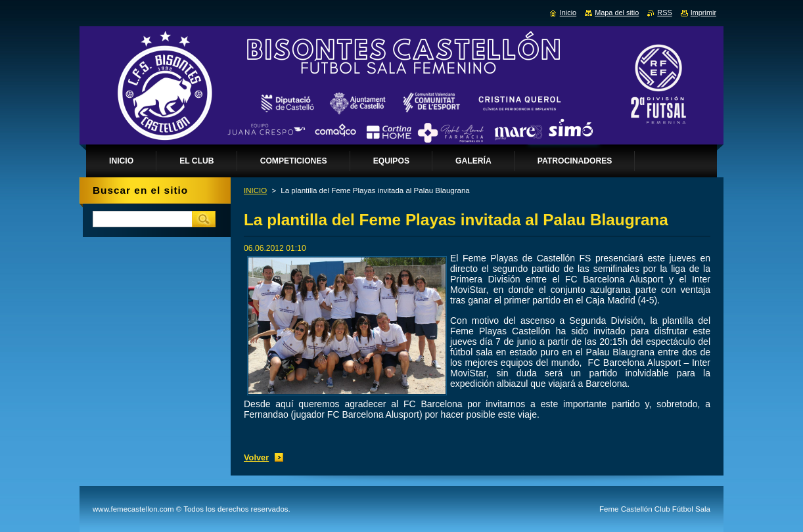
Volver (256, 457)
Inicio (568, 12)
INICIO (255, 190)
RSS (664, 12)
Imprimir (703, 12)
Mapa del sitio (617, 12)
